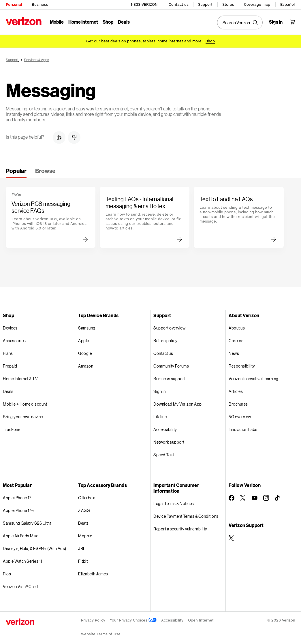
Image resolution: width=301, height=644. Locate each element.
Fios (7, 574)
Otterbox (86, 498)
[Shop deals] (210, 41)
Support (205, 4)
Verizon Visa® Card (20, 586)
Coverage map (257, 4)
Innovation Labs (243, 429)
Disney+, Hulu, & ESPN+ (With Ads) (35, 548)
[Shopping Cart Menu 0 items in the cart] (292, 22)
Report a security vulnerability (180, 529)
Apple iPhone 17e (18, 510)
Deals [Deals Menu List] (124, 22)
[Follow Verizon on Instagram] (266, 498)
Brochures (238, 404)
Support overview (169, 328)
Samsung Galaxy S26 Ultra (27, 523)
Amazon (86, 366)
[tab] (16, 173)
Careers (236, 341)
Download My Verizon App (178, 404)
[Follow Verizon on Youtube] (255, 498)
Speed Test (164, 455)
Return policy (165, 341)
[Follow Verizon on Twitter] (243, 498)
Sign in (160, 391)
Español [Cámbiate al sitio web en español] (287, 4)
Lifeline (160, 417)
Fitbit (83, 561)
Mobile (57, 22)
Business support (169, 379)
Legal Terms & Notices (174, 503)
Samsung (87, 328)
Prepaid (10, 366)
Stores (228, 4)
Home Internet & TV (20, 379)
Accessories (14, 341)
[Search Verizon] (240, 22)
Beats (83, 523)
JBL (82, 548)
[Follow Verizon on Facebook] (232, 498)
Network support (169, 442)
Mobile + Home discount (25, 404)
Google (85, 353)
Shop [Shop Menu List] (108, 22)
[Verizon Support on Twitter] (232, 538)
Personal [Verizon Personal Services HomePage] (14, 4)
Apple (84, 341)
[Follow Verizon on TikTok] (278, 498)
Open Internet (201, 620)
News (234, 353)
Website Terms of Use (101, 634)
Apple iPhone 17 (17, 498)
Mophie (85, 536)
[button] (59, 138)
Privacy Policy (93, 620)
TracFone (12, 429)
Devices (10, 328)
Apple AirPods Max (20, 536)
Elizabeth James (93, 574)
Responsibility (242, 366)
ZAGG (84, 510)
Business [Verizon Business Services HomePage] (40, 4)
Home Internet (83, 22)
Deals (8, 391)
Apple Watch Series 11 (23, 561)
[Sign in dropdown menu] (276, 22)
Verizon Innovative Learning (254, 379)
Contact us (179, 4)
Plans (8, 353)
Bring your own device (23, 417)
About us (237, 328)
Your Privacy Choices (133, 620)
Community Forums (171, 366)
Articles (236, 391)
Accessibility (165, 429)
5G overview (240, 417)
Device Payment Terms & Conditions (186, 516)
